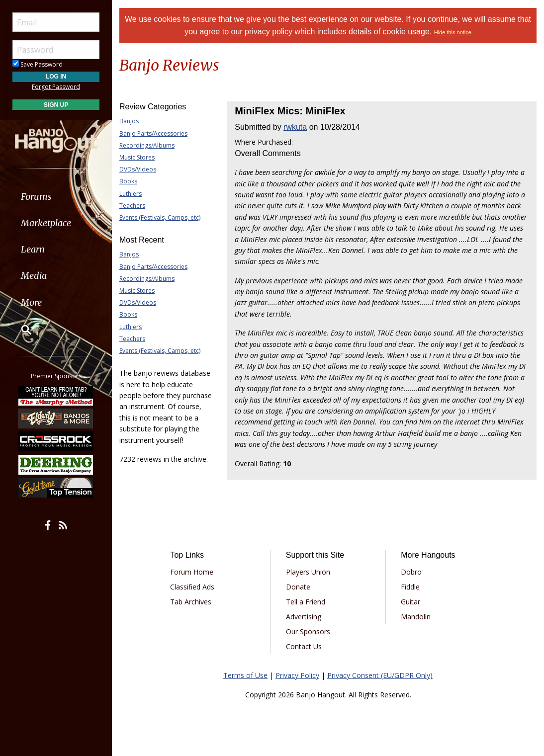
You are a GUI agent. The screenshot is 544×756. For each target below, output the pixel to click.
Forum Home (192, 572)
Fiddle (410, 587)
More (31, 302)
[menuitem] (56, 197)
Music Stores (137, 157)
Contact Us (304, 646)
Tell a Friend (306, 602)
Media (34, 276)
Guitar (410, 602)
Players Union (308, 572)
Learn (33, 249)
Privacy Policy (297, 675)
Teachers (132, 206)
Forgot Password (56, 87)
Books (128, 181)
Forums (36, 197)
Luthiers (131, 194)
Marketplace (46, 223)
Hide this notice (453, 32)
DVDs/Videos (138, 169)
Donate (298, 587)
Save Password (38, 64)
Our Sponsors (308, 631)
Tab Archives (191, 602)
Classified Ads (192, 587)
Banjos (129, 121)
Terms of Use (245, 675)
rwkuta (295, 127)
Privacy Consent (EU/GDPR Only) (380, 675)
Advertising (304, 617)
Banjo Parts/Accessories (153, 133)
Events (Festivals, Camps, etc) (160, 217)
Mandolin (416, 617)
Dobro (411, 572)
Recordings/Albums (147, 145)
